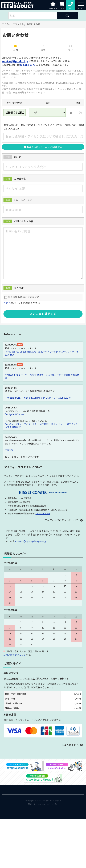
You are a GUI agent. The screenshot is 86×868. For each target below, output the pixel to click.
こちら (7, 303)
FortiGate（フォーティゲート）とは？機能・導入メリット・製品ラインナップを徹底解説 (43, 426)
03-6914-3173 (27, 65)
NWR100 (9, 450)
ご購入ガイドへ (70, 745)
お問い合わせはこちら (15, 655)
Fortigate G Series (14, 414)
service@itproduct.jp (15, 61)
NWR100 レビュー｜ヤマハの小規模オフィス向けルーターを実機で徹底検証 (42, 376)
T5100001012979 (43, 513)
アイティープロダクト (13, 24)
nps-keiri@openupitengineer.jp (31, 541)
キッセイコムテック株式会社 (46, 804)
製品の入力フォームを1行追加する (43, 147)
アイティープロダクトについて (62, 520)
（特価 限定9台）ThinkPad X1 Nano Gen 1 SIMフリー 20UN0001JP (38, 398)
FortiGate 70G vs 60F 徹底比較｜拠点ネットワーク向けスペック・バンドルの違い (42, 353)
